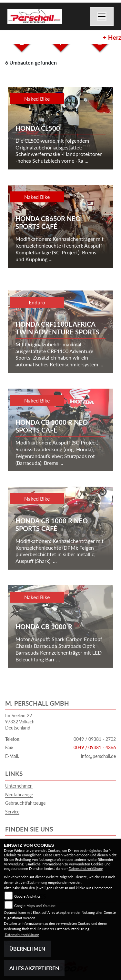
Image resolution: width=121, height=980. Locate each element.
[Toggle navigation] (102, 16)
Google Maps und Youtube (35, 906)
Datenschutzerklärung (86, 868)
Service (12, 812)
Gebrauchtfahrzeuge (25, 803)
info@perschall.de (98, 756)
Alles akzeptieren (34, 968)
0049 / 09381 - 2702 (95, 739)
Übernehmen (27, 949)
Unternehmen (19, 786)
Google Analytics (27, 896)
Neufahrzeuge (19, 795)
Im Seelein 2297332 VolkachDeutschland (20, 721)
